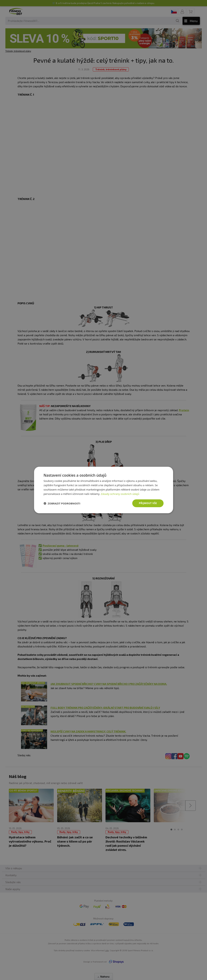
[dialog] (104, 490)
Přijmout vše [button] (148, 503)
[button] (62, 503)
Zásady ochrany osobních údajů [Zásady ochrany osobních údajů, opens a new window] (120, 494)
